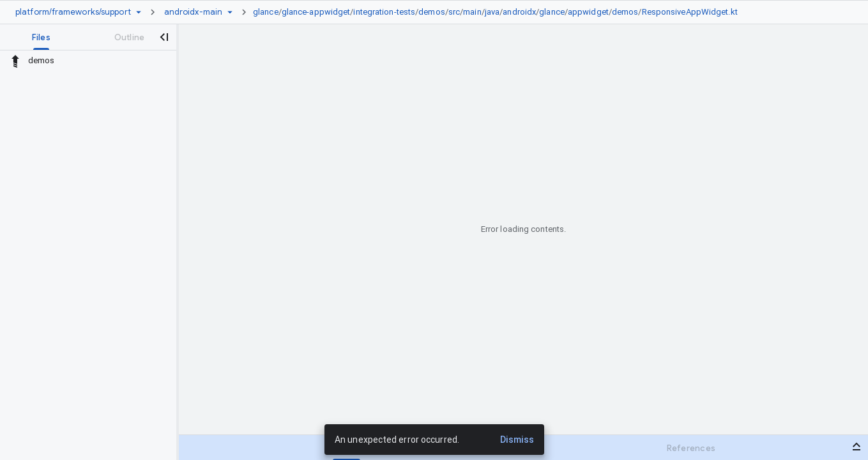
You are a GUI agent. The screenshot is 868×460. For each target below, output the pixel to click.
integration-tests (384, 12)
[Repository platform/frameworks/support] (73, 12)
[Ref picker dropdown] (230, 12)
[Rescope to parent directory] (15, 61)
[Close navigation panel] (164, 37)
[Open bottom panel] (857, 447)
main (472, 12)
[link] (499, 12)
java (492, 12)
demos (432, 12)
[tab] (41, 37)
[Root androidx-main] (193, 12)
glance (266, 12)
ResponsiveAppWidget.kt (690, 12)
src (454, 12)
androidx (519, 12)
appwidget (588, 12)
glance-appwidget (316, 12)
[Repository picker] (139, 12)
